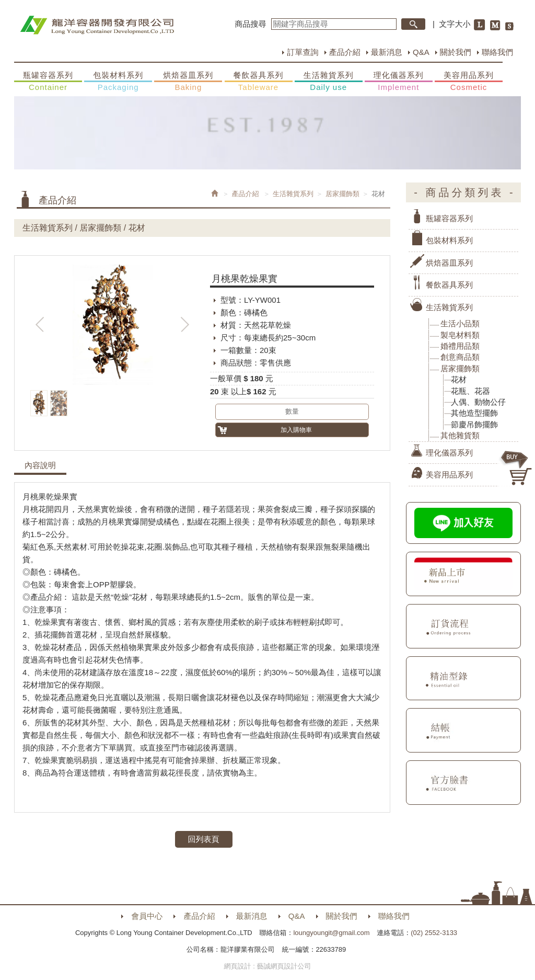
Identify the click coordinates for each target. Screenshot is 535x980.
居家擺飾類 (342, 194)
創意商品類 (460, 357)
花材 (459, 379)
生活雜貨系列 (329, 82)
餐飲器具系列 (259, 82)
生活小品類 (460, 323)
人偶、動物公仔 (478, 402)
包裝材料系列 (118, 82)
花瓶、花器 (470, 391)
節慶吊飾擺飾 (474, 424)
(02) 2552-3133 (434, 933)
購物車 (517, 468)
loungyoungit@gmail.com (331, 933)
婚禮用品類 (460, 346)
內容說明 (40, 465)
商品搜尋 (251, 24)
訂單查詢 (303, 52)
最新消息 (387, 52)
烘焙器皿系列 (188, 82)
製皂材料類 (460, 335)
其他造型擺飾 (474, 413)
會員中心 (147, 916)
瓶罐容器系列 (48, 82)
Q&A (421, 52)
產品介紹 (345, 52)
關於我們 (456, 52)
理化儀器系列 (399, 82)
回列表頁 (204, 839)
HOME (97, 25)
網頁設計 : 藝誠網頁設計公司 (268, 966)
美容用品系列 (469, 82)
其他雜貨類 (460, 435)
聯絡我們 (497, 52)
